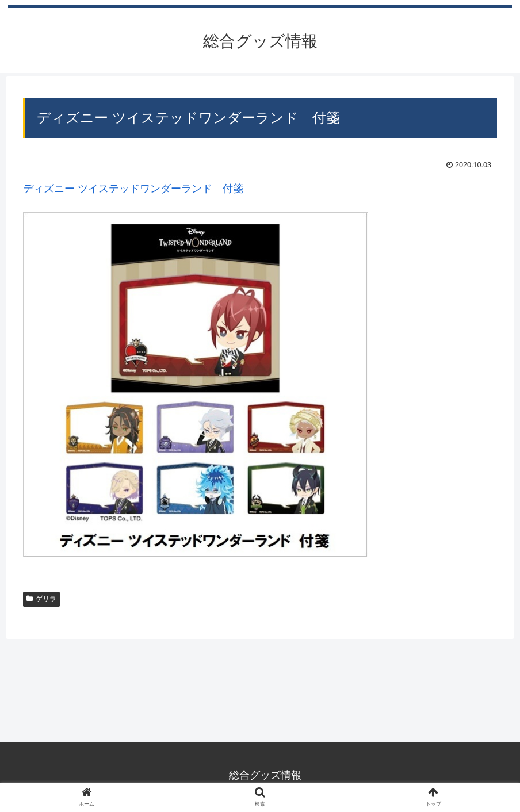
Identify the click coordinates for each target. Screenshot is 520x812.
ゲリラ (41, 599)
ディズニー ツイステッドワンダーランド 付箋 (133, 189)
